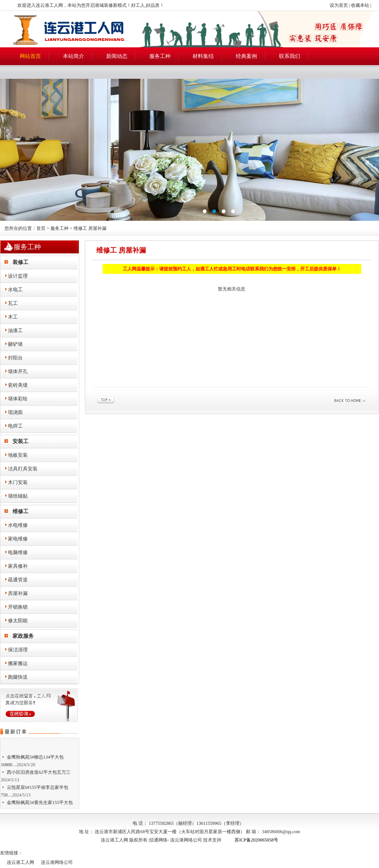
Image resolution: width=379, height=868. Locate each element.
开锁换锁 (18, 607)
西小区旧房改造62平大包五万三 (39, 774)
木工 (13, 317)
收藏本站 (360, 5)
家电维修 (18, 539)
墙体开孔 (18, 371)
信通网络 (158, 840)
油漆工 (15, 330)
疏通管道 (18, 580)
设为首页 (339, 5)
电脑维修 (18, 552)
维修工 (20, 511)
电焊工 (15, 426)
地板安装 (18, 455)
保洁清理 (18, 650)
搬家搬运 (18, 663)
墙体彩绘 (18, 399)
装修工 (20, 262)
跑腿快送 (18, 677)
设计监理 (18, 276)
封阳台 (15, 358)
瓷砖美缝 (18, 385)
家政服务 (23, 636)
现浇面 (15, 412)
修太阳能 (18, 621)
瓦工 (13, 303)
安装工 (20, 441)
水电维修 (18, 525)
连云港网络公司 (186, 840)
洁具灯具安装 (23, 469)
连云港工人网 (20, 862)
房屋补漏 (18, 593)
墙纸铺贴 (18, 496)
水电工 (15, 290)
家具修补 (18, 566)
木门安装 (18, 482)
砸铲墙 (15, 344)
